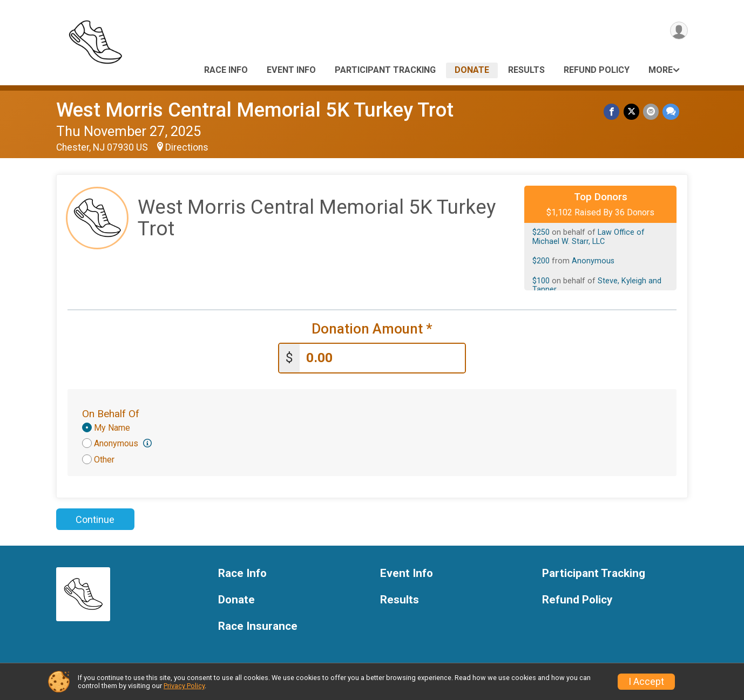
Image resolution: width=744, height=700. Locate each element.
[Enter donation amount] (382, 357)
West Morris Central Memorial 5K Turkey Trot (255, 110)
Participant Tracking (385, 70)
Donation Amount (372, 329)
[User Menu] (678, 32)
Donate (472, 70)
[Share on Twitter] (633, 112)
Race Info (226, 70)
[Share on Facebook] (614, 112)
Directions (187, 147)
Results (526, 70)
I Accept (646, 682)
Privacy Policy (184, 686)
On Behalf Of (111, 412)
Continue (95, 518)
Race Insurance (258, 625)
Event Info (291, 70)
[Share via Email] (651, 112)
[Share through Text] (671, 112)
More (661, 70)
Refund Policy (597, 70)
